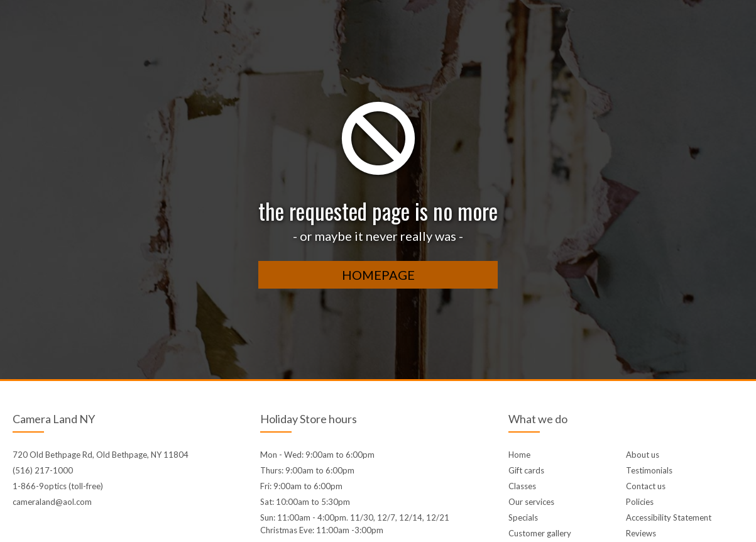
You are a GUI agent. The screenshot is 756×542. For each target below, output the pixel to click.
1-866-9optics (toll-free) (58, 486)
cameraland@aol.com (52, 502)
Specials (523, 517)
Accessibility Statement (669, 517)
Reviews (641, 533)
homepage (378, 275)
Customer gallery (540, 533)
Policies (640, 502)
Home (519, 455)
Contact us (646, 486)
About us (643, 455)
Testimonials (649, 470)
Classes (522, 486)
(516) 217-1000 (43, 470)
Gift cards (526, 470)
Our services (531, 502)
